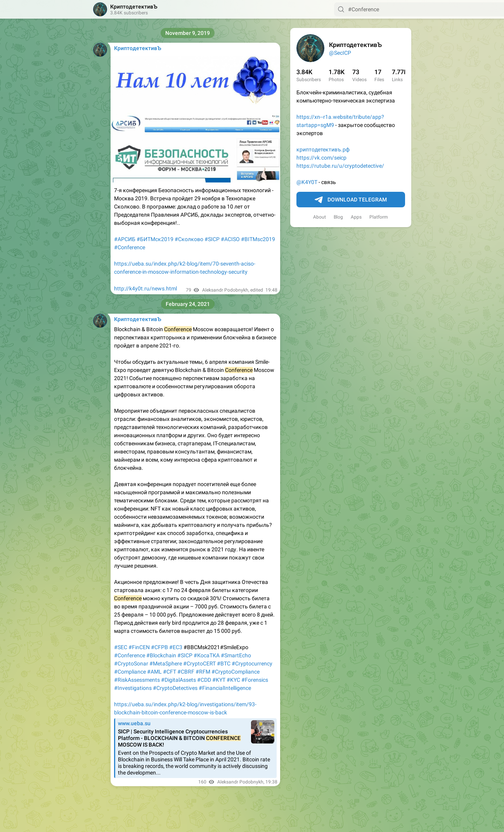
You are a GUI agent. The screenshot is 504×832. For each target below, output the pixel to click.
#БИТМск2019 (155, 239)
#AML (154, 672)
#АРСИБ (125, 239)
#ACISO (230, 239)
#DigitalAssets (178, 680)
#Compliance (130, 672)
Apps (356, 217)
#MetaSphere (166, 664)
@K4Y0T (307, 182)
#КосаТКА (207, 655)
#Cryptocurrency (252, 664)
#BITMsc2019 (258, 239)
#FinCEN (139, 647)
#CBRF (186, 672)
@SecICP (340, 53)
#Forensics (255, 680)
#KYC (233, 680)
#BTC (224, 664)
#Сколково (189, 239)
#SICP (212, 239)
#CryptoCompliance (236, 672)
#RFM (203, 672)
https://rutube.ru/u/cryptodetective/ (340, 166)
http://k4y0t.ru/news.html (145, 288)
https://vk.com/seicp (321, 158)
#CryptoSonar (131, 664)
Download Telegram (351, 200)
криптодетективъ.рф (323, 149)
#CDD (204, 680)
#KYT (219, 680)
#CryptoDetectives (175, 688)
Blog (338, 217)
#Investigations (133, 688)
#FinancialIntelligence (225, 688)
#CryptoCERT (199, 664)
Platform (379, 217)
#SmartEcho (236, 655)
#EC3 (176, 647)
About (320, 217)
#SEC (121, 647)
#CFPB (159, 647)
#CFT (170, 672)
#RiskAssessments (137, 680)
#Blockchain (161, 655)
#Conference (130, 247)
